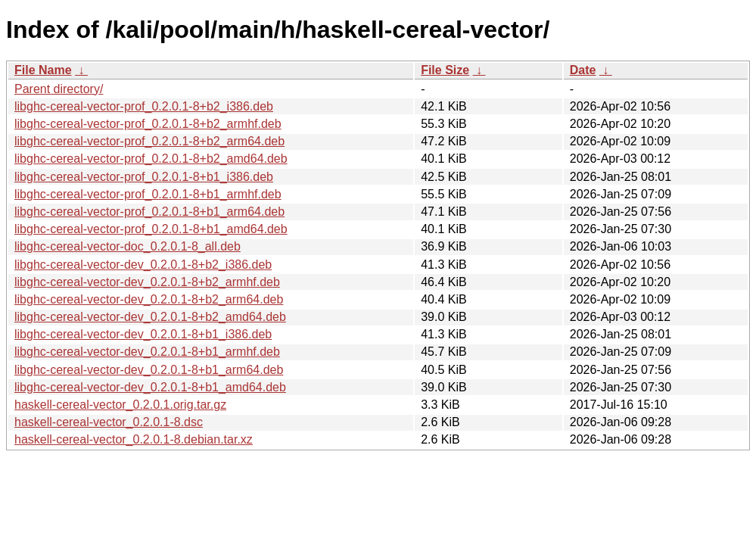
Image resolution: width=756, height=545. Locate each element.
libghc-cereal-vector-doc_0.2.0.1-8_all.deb (128, 246)
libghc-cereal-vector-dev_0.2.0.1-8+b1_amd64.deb (150, 387)
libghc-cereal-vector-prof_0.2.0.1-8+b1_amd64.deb (151, 229)
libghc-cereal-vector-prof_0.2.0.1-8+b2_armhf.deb (148, 124)
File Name (43, 70)
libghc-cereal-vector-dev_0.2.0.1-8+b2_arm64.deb (149, 299)
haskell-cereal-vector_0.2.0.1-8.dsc (109, 422)
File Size (445, 70)
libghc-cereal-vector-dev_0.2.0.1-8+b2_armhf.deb (147, 282)
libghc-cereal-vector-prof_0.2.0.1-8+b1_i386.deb (144, 177)
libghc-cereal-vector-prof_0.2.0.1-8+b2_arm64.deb (149, 141)
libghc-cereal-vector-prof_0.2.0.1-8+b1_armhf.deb (148, 194)
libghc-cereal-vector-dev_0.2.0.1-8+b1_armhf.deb (147, 352)
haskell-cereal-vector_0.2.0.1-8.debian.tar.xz (134, 439)
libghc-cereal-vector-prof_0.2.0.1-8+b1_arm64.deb (149, 212)
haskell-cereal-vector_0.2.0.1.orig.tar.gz (120, 405)
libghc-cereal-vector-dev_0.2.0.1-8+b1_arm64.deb (149, 370)
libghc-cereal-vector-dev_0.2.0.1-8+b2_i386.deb (143, 265)
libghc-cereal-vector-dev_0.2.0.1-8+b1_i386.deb (143, 334)
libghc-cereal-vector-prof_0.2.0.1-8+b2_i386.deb (144, 106)
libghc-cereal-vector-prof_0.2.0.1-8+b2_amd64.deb (151, 159)
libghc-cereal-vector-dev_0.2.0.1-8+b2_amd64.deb (150, 317)
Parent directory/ (59, 89)
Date (583, 70)
